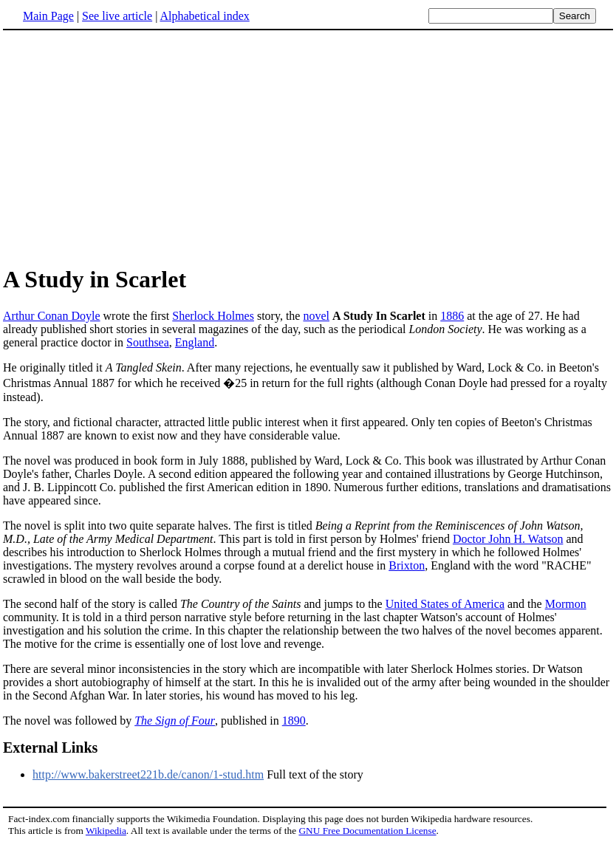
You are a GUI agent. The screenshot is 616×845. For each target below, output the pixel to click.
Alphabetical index (204, 16)
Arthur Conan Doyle (52, 316)
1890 (294, 721)
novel (316, 316)
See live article (117, 16)
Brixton (407, 565)
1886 (452, 316)
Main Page (48, 16)
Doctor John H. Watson (508, 539)
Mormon (566, 604)
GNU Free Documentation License (367, 831)
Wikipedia (106, 831)
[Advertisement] (308, 147)
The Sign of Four (175, 721)
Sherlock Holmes (213, 316)
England (195, 342)
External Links (50, 747)
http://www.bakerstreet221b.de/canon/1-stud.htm (148, 774)
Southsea (148, 342)
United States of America (445, 604)
